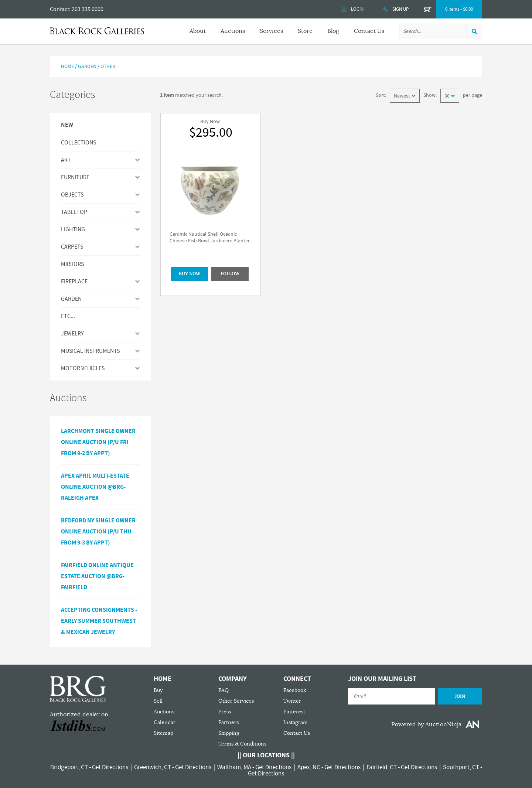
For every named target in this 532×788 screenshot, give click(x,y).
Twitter (292, 701)
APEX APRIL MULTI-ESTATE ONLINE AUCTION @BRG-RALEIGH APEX (95, 487)
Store (305, 31)
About (198, 31)
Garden (87, 66)
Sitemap (163, 733)
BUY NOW (190, 274)
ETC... (68, 316)
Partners (229, 722)
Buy (158, 690)
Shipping (229, 733)
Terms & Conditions (242, 744)
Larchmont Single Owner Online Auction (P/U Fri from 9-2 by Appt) (98, 442)
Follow (230, 274)
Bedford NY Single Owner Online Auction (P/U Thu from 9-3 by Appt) (98, 532)
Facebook (295, 690)
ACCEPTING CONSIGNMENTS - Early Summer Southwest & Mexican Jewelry (99, 621)
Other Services (236, 701)
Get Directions (110, 767)
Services (271, 31)
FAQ (224, 690)
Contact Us (369, 31)
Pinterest (294, 712)
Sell (158, 701)
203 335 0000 (88, 9)
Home (67, 66)
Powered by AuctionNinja (426, 724)
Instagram (296, 722)
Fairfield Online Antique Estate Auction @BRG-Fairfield (97, 576)
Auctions (233, 31)
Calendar (165, 722)
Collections (79, 143)
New (67, 125)
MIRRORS (72, 264)
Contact (59, 9)
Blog (333, 31)
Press (225, 712)
